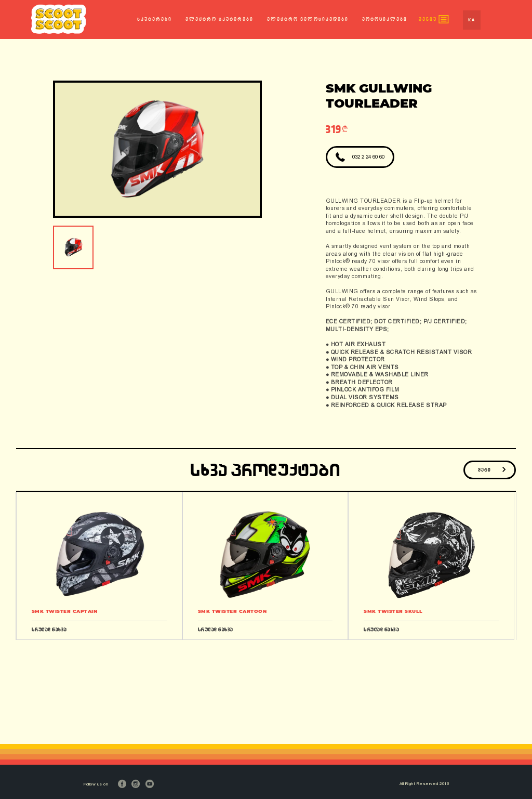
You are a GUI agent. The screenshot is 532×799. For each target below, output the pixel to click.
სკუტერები (155, 19)
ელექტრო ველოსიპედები (308, 19)
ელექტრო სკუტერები (220, 19)
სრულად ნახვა (49, 629)
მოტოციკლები (385, 19)
